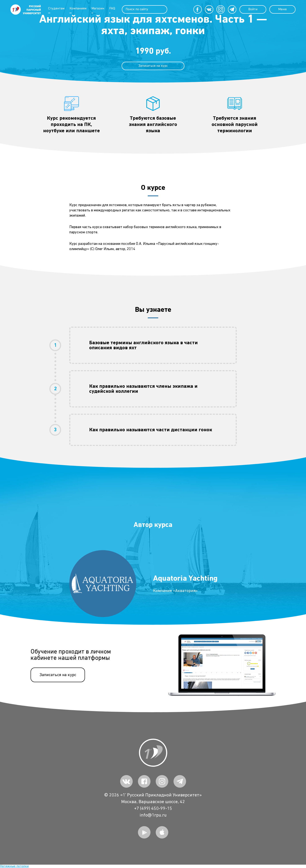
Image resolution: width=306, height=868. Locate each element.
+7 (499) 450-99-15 (153, 809)
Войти (253, 9)
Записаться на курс (58, 675)
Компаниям (78, 9)
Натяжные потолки (14, 866)
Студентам (56, 9)
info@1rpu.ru (153, 815)
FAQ (112, 9)
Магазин (98, 9)
